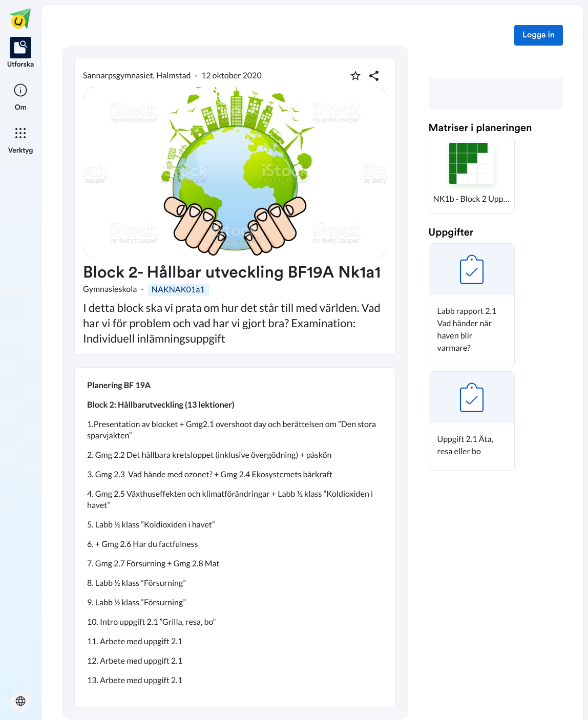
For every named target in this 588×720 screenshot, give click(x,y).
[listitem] (21, 53)
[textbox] (235, 537)
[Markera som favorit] (355, 76)
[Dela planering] (374, 76)
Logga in (539, 35)
